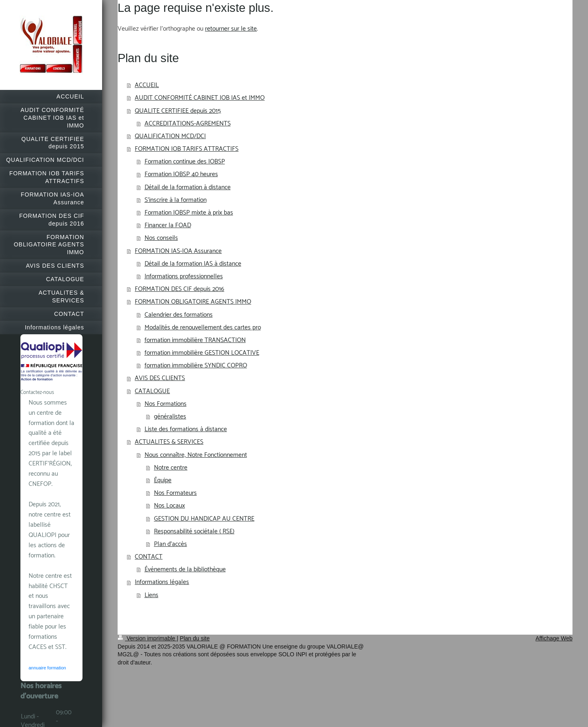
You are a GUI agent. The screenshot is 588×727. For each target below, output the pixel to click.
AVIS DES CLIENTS (160, 378)
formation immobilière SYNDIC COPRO (196, 366)
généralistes (170, 417)
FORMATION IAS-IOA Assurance (178, 251)
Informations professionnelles (184, 276)
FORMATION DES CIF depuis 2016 (179, 289)
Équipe (163, 480)
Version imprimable (147, 638)
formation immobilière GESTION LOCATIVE (202, 353)
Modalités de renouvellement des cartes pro (203, 328)
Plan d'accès (170, 544)
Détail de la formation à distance (188, 187)
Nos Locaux (169, 506)
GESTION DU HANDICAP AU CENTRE (204, 519)
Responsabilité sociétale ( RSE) (194, 531)
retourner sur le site (231, 29)
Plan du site (195, 638)
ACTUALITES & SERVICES (169, 442)
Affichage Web (554, 638)
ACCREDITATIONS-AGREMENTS (188, 124)
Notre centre (171, 468)
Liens (151, 595)
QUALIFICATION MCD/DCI (170, 136)
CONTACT (149, 557)
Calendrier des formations (179, 315)
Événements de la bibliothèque (185, 569)
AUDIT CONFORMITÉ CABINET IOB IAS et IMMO (200, 98)
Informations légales (162, 582)
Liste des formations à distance (186, 429)
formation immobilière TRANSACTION (195, 340)
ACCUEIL (147, 85)
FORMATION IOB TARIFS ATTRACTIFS (187, 149)
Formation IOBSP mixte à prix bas (189, 213)
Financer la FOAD (168, 225)
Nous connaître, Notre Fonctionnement (196, 455)
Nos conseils (161, 238)
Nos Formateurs (175, 493)
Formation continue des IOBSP (185, 162)
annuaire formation (47, 668)
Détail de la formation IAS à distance (193, 264)
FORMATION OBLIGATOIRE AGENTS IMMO (193, 302)
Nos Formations (166, 404)
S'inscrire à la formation (176, 200)
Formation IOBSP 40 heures (181, 174)
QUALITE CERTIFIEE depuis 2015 (178, 111)
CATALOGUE (152, 391)
